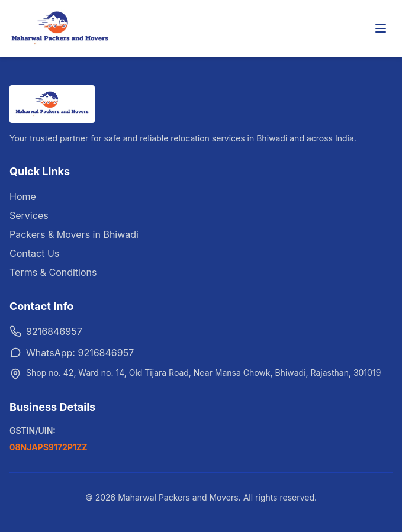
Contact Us (34, 253)
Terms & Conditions (53, 272)
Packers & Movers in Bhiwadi (74, 234)
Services (29, 215)
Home (23, 196)
